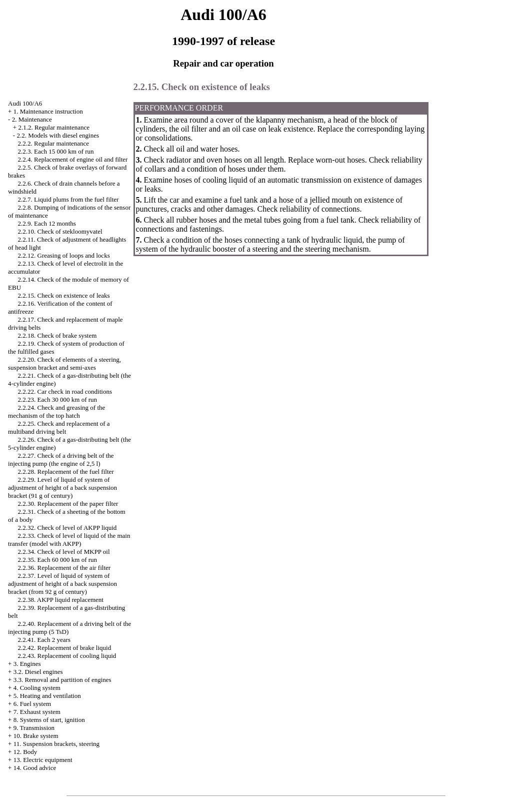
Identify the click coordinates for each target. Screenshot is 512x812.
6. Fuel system (32, 704)
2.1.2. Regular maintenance (54, 127)
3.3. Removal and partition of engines (62, 680)
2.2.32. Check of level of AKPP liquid (67, 528)
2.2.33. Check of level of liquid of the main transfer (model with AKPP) (69, 540)
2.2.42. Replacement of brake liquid (65, 648)
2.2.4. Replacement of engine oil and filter (73, 159)
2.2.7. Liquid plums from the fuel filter (68, 199)
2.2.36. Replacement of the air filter (64, 568)
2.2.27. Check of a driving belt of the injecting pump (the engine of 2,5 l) (61, 460)
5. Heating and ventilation (47, 696)
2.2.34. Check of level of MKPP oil (64, 552)
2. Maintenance (32, 119)
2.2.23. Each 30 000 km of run (58, 399)
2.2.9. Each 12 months (47, 223)
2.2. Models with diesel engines (58, 135)
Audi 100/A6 (25, 103)
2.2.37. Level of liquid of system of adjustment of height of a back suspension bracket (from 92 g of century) (62, 584)
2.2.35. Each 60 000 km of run (58, 560)
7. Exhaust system (37, 712)
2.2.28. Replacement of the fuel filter (66, 472)
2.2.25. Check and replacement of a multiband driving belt (59, 428)
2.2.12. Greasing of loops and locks (64, 255)
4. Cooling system (37, 688)
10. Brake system (36, 736)
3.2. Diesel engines (38, 672)
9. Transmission (34, 728)
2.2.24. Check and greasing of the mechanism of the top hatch (56, 412)
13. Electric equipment (43, 760)
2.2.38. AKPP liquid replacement (61, 600)
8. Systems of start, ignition (49, 720)
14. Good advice (35, 768)
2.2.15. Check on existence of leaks (64, 295)
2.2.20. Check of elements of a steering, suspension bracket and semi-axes (64, 363)
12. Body (25, 752)
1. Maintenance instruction (48, 111)
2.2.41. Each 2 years (44, 640)
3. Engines (27, 664)
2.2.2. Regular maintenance (54, 143)
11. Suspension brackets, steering (56, 744)
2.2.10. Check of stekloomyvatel (60, 231)
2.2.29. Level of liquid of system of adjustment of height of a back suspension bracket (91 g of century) (62, 488)
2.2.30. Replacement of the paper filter (68, 504)
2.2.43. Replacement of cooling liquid (67, 656)
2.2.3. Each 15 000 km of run (56, 151)
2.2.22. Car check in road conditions (65, 391)
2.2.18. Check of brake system (57, 335)
